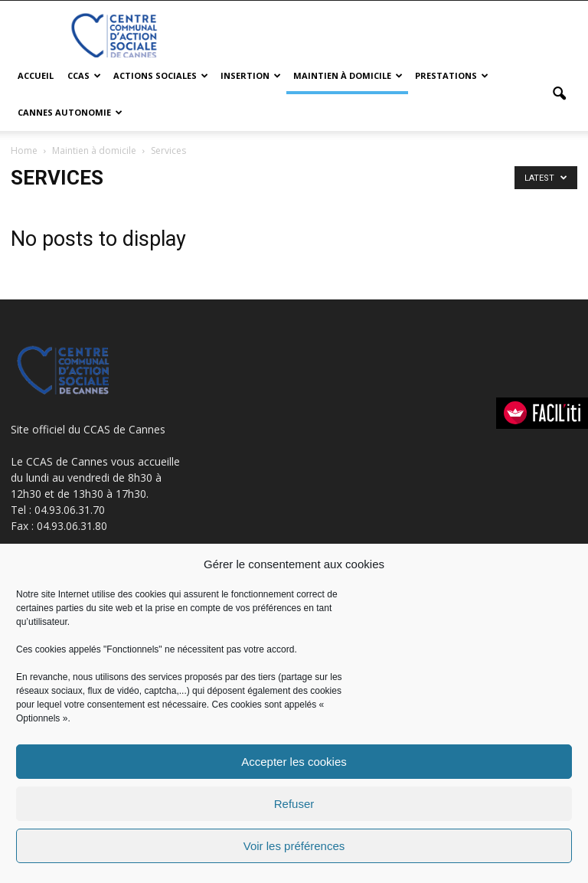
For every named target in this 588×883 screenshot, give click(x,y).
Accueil (36, 75)
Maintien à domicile (348, 75)
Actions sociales (161, 75)
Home (24, 150)
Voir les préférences (294, 846)
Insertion (251, 75)
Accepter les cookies (294, 762)
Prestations (452, 75)
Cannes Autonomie (70, 112)
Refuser (294, 804)
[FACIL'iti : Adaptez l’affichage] (542, 413)
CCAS (84, 75)
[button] (559, 94)
